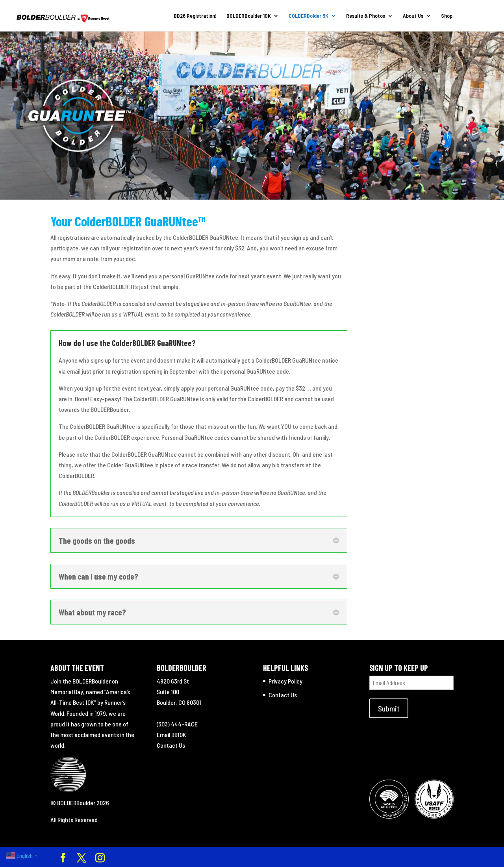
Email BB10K (171, 735)
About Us (413, 16)
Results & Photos (365, 16)
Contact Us (171, 745)
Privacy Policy (285, 681)
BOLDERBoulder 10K (248, 16)
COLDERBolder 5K (308, 16)
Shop (446, 16)
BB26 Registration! (195, 16)
